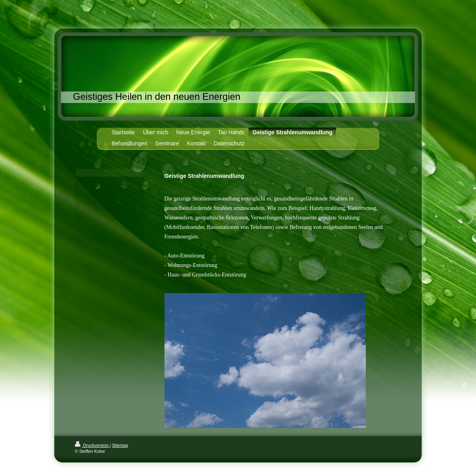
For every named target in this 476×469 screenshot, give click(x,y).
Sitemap (120, 445)
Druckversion (92, 445)
